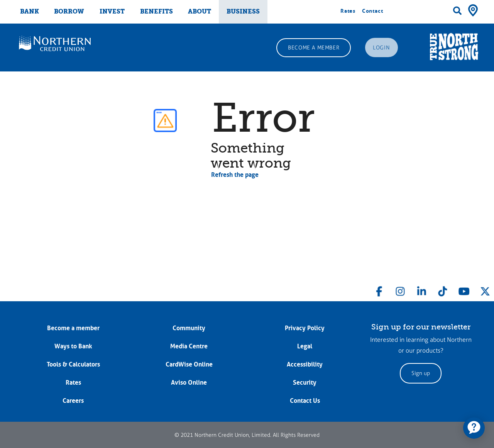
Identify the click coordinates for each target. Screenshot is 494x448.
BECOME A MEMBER (314, 48)
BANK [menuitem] (30, 11)
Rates (348, 11)
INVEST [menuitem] (112, 11)
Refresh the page (235, 175)
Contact (373, 11)
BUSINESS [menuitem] (243, 11)
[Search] (457, 11)
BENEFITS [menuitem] (156, 11)
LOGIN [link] (381, 48)
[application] (474, 428)
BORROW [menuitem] (69, 11)
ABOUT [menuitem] (200, 11)
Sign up (421, 373)
